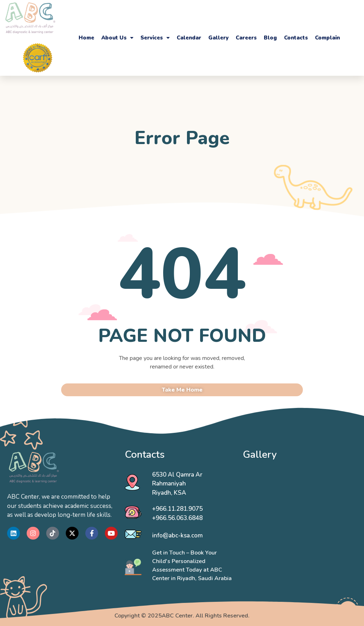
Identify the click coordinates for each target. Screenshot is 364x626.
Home (86, 38)
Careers (246, 38)
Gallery (218, 38)
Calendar (189, 38)
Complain (327, 38)
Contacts (296, 38)
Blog (270, 38)
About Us (117, 38)
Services (155, 38)
